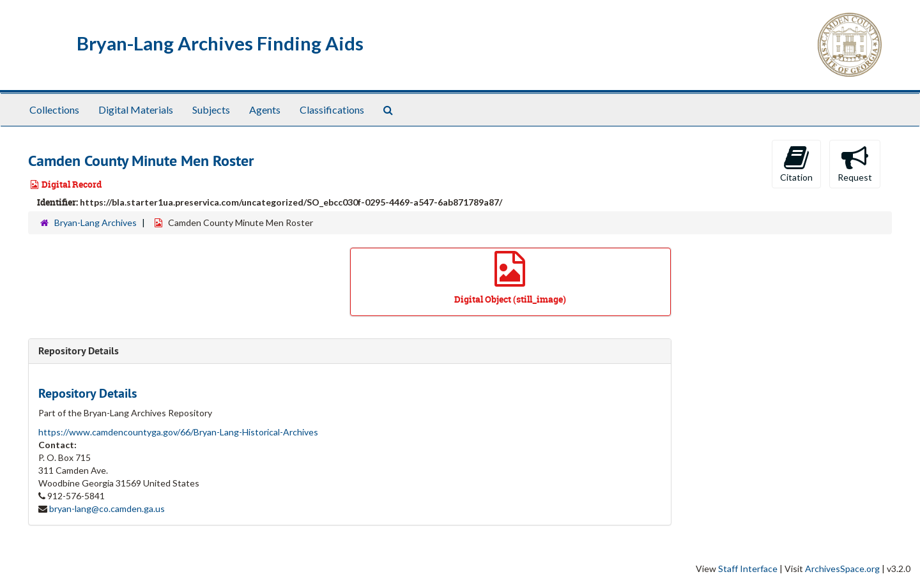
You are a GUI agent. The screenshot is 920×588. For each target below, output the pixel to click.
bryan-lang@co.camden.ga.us (107, 509)
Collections (54, 109)
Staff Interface (748, 569)
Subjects (211, 109)
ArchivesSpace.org (842, 569)
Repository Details (79, 351)
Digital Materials (136, 109)
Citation (796, 163)
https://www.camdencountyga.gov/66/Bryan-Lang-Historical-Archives (178, 432)
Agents (265, 109)
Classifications (332, 109)
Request (855, 163)
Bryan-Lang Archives (96, 222)
